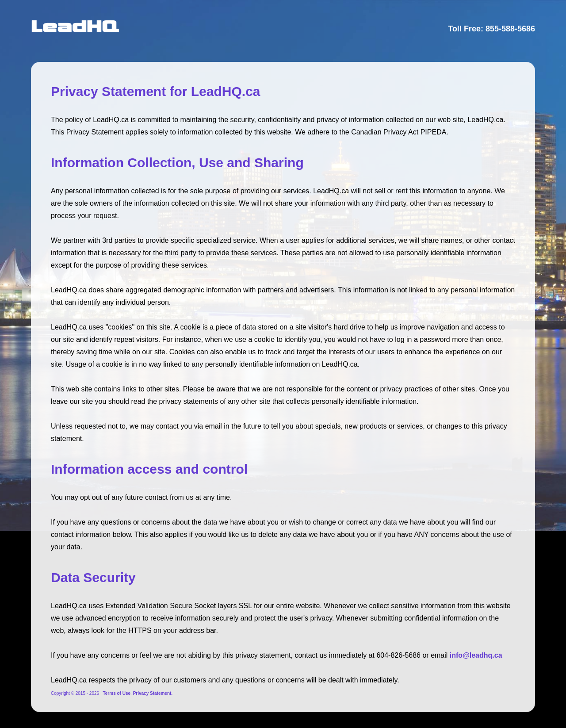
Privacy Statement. (153, 693)
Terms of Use (117, 693)
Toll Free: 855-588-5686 (491, 29)
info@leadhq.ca (476, 655)
